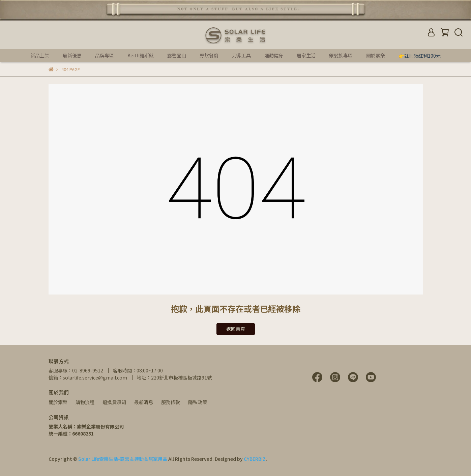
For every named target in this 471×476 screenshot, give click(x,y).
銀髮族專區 (341, 55)
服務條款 (171, 402)
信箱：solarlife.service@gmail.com (88, 377)
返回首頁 (236, 329)
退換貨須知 (114, 402)
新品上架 (40, 55)
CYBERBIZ (255, 459)
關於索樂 (58, 402)
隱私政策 (198, 402)
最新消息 (144, 402)
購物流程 (85, 402)
